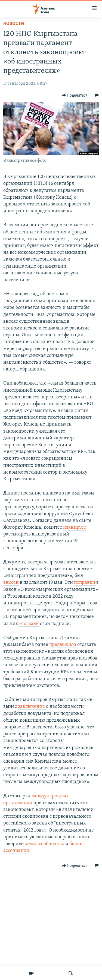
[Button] (75, 95)
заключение (32, 707)
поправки (85, 583)
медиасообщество (45, 844)
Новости (14, 24)
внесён (11, 583)
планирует (75, 527)
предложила (63, 645)
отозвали (29, 624)
